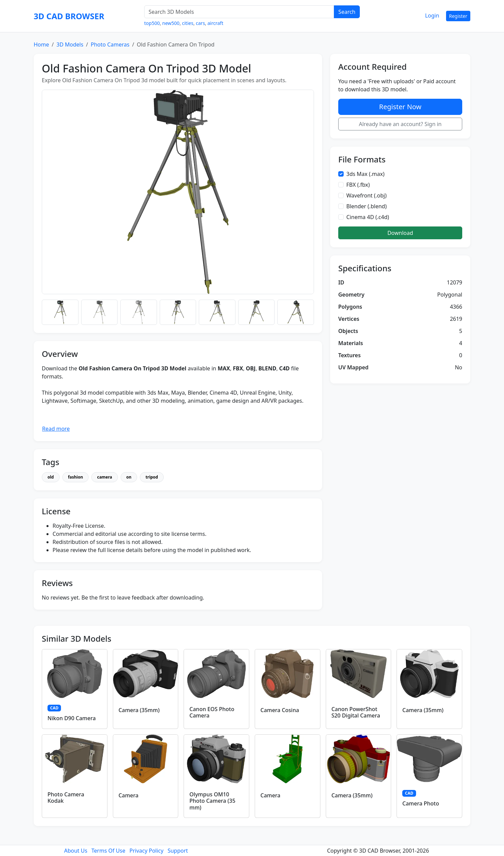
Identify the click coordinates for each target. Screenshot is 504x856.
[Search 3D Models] (239, 12)
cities (188, 23)
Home (41, 44)
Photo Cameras (110, 44)
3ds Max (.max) (365, 174)
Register (458, 16)
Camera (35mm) (139, 710)
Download (400, 233)
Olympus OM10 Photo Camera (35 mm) (212, 801)
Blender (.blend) (367, 206)
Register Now (400, 107)
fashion (76, 477)
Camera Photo (421, 803)
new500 (171, 23)
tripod (152, 477)
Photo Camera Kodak (66, 798)
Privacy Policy (146, 851)
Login (432, 16)
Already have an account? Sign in (400, 124)
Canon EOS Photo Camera (212, 712)
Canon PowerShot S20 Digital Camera (356, 712)
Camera (129, 795)
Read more (56, 429)
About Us (76, 851)
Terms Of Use (108, 851)
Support (178, 851)
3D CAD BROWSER (69, 16)
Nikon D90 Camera (72, 718)
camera (105, 477)
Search (347, 12)
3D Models (70, 44)
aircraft (215, 23)
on (129, 477)
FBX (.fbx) (358, 185)
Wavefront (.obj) (367, 195)
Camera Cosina (280, 710)
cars (200, 23)
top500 (152, 23)
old (51, 477)
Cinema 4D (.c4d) (368, 217)
